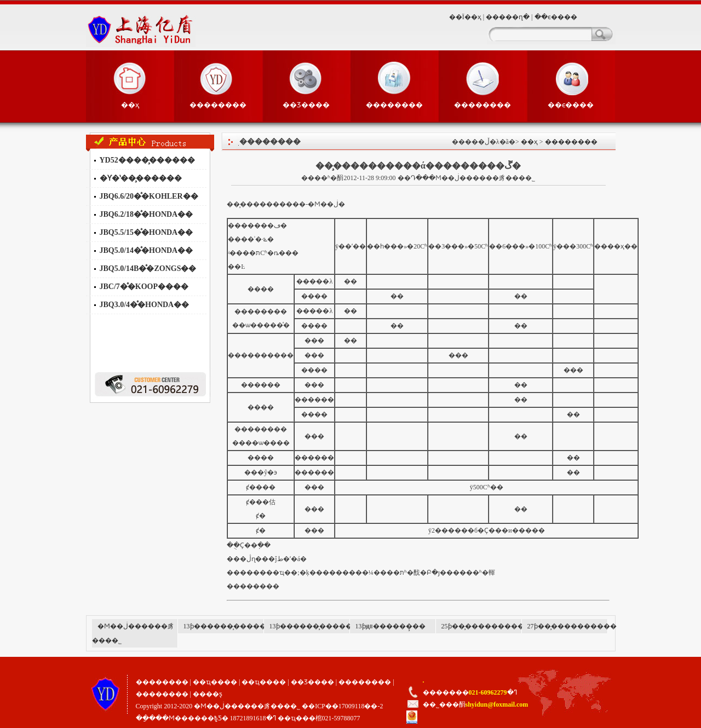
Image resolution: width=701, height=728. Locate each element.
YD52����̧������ (147, 160)
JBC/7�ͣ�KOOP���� (144, 287)
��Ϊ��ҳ (465, 17)
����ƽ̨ (208, 694)
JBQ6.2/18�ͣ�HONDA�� (146, 214)
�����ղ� (508, 17)
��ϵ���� (556, 17)
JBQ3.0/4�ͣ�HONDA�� (145, 305)
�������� (218, 105)
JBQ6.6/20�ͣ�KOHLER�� (149, 196)
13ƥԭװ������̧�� (390, 626)
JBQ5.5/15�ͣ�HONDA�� (146, 232)
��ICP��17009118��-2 (342, 706)
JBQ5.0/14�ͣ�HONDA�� (146, 250)
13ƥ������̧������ (228, 626)
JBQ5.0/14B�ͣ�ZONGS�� (148, 268)
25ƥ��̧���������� (486, 626)
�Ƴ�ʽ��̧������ (141, 178)
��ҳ (130, 105)
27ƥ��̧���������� (572, 626)
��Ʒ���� (306, 105)
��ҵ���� (215, 682)
